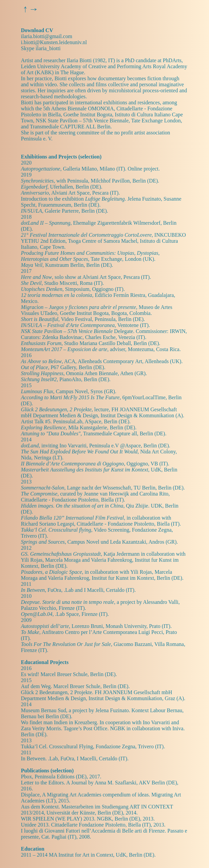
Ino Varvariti (73, 446)
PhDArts (172, 60)
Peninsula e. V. (37, 139)
